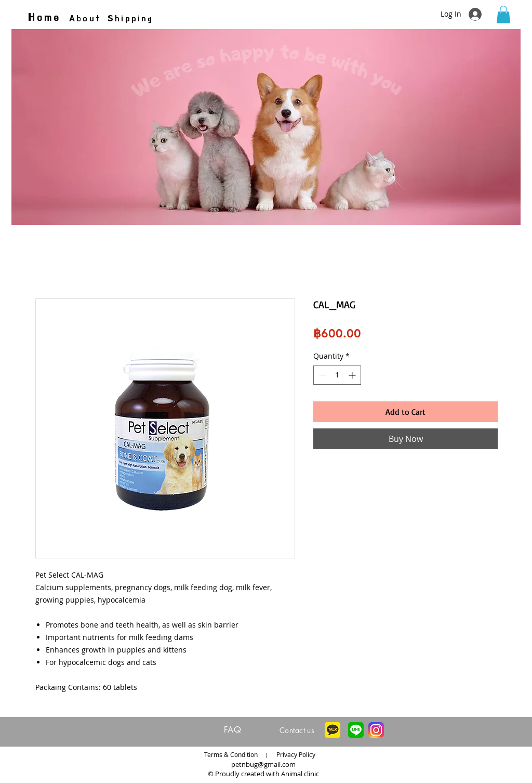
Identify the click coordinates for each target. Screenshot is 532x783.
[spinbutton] (337, 375)
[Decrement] (321, 375)
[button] (503, 14)
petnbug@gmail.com (263, 764)
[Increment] (353, 375)
